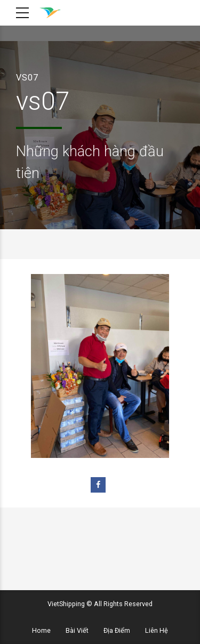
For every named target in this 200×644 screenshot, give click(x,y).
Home (41, 630)
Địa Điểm (117, 630)
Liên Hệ (157, 630)
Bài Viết (77, 630)
